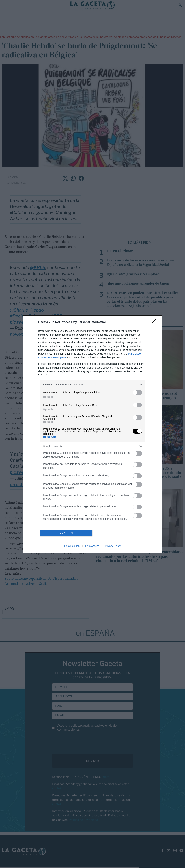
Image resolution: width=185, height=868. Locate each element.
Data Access (92, 546)
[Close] (155, 322)
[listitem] (92, 385)
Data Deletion (72, 546)
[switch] (137, 392)
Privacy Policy (113, 546)
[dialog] (92, 434)
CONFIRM (66, 533)
